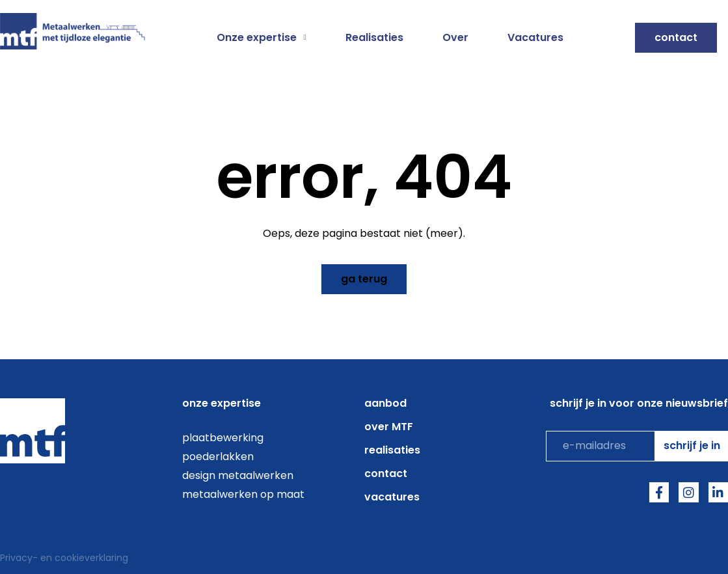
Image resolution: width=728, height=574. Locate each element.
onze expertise (222, 403)
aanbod (385, 403)
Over (455, 38)
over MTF (389, 427)
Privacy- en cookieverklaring (64, 558)
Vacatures (535, 38)
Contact (386, 473)
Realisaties (374, 38)
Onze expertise (261, 38)
